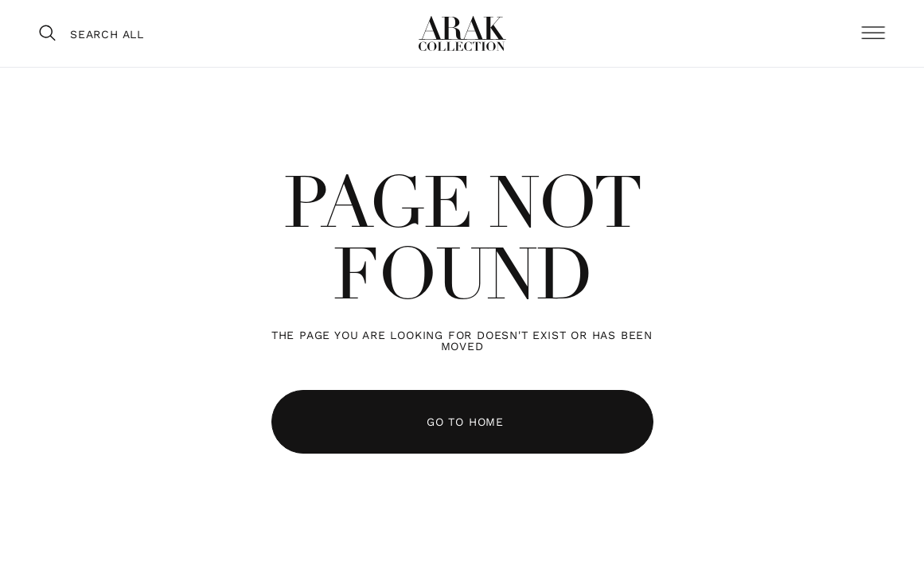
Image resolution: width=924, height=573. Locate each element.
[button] (873, 34)
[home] (462, 33)
